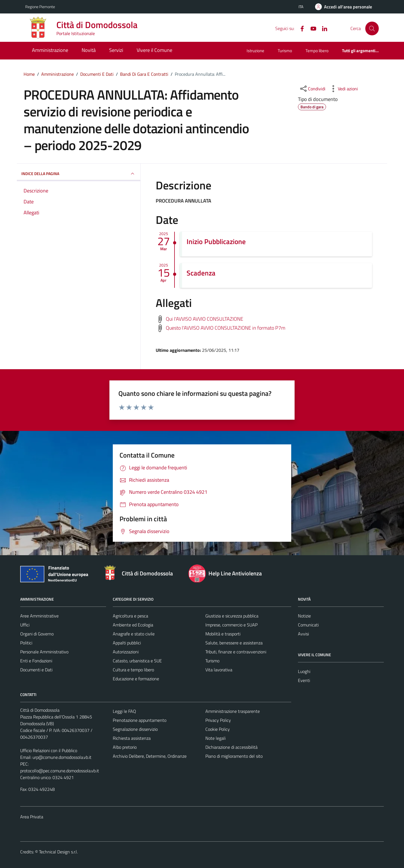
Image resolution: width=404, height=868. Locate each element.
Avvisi (303, 634)
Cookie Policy (218, 729)
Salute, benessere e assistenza (234, 643)
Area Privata (32, 817)
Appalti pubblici (127, 643)
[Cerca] (372, 28)
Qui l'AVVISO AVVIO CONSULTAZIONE (205, 319)
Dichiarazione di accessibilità (231, 747)
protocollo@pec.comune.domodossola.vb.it (60, 771)
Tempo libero (317, 51)
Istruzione (255, 51)
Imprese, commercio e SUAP (231, 625)
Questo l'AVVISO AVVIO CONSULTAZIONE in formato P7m (226, 328)
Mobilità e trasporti (223, 634)
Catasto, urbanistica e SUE (137, 661)
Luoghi (304, 671)
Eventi (304, 680)
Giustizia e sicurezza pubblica (232, 616)
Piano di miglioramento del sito (234, 756)
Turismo (285, 51)
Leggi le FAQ (124, 711)
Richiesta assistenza (132, 738)
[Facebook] (300, 28)
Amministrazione (50, 50)
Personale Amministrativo (44, 652)
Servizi (116, 50)
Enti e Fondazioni (36, 661)
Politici (26, 643)
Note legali (215, 738)
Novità (89, 50)
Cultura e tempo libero (133, 670)
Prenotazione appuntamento (140, 720)
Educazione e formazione (136, 679)
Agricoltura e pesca (130, 616)
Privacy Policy (218, 720)
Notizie (304, 616)
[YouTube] (311, 28)
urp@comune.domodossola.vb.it (62, 757)
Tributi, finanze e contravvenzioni (236, 652)
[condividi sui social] (312, 89)
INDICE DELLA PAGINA (79, 174)
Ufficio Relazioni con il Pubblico (49, 750)
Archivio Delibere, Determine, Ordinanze (150, 756)
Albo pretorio (125, 747)
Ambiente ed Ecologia (133, 625)
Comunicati (308, 625)
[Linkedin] (322, 28)
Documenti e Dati (36, 670)
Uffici (25, 625)
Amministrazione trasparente (233, 711)
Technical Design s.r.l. (58, 852)
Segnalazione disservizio (135, 729)
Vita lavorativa (219, 670)
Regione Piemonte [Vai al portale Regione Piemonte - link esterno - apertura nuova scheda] (40, 7)
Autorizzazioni (126, 652)
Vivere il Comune (154, 50)
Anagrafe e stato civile (134, 634)
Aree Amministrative (39, 616)
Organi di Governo (37, 634)
